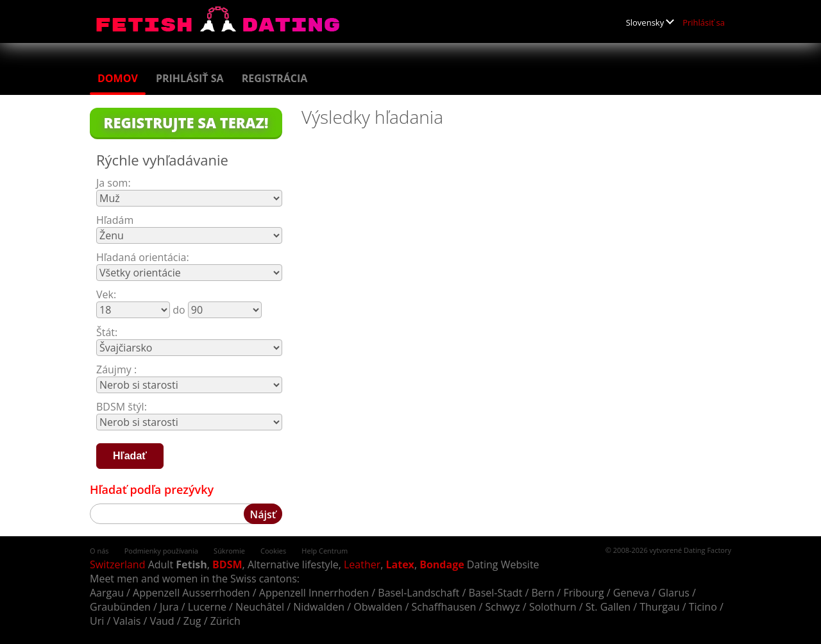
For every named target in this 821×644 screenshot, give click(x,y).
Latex (400, 564)
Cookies (273, 551)
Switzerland (117, 564)
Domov (118, 78)
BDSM (227, 564)
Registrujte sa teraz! (186, 123)
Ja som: (114, 183)
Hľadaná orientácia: (143, 257)
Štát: (107, 332)
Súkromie (229, 551)
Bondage (442, 564)
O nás (99, 551)
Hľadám (115, 220)
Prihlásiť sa (704, 22)
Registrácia (275, 78)
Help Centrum (325, 551)
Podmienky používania (161, 551)
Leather (362, 564)
